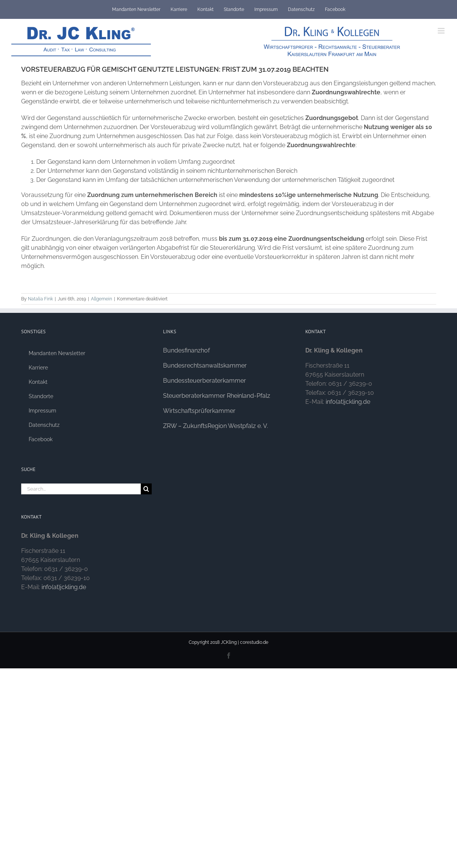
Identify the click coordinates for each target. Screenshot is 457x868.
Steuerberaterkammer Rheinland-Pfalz (217, 396)
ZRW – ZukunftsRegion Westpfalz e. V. (215, 426)
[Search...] (81, 489)
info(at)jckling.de (64, 587)
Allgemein (102, 299)
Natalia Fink (40, 299)
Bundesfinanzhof (186, 350)
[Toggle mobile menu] (442, 31)
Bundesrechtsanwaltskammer (205, 366)
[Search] (146, 489)
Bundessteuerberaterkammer (205, 381)
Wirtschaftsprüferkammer (199, 411)
